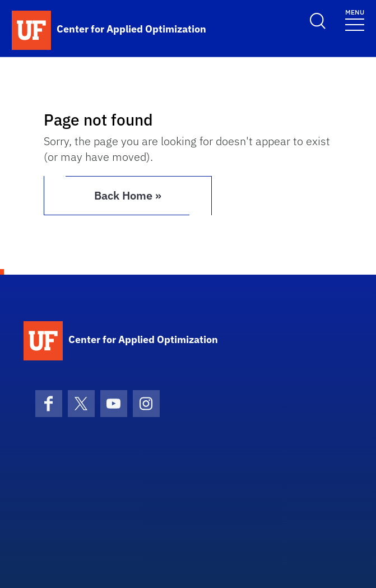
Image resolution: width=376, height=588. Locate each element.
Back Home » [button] (128, 195)
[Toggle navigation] (355, 19)
